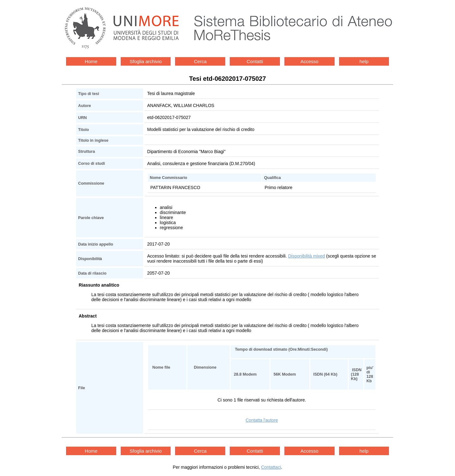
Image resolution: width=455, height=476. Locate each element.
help (364, 61)
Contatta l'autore (262, 420)
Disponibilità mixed (307, 256)
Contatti (255, 61)
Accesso (309, 61)
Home (91, 61)
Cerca (200, 61)
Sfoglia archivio (146, 61)
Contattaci (271, 467)
